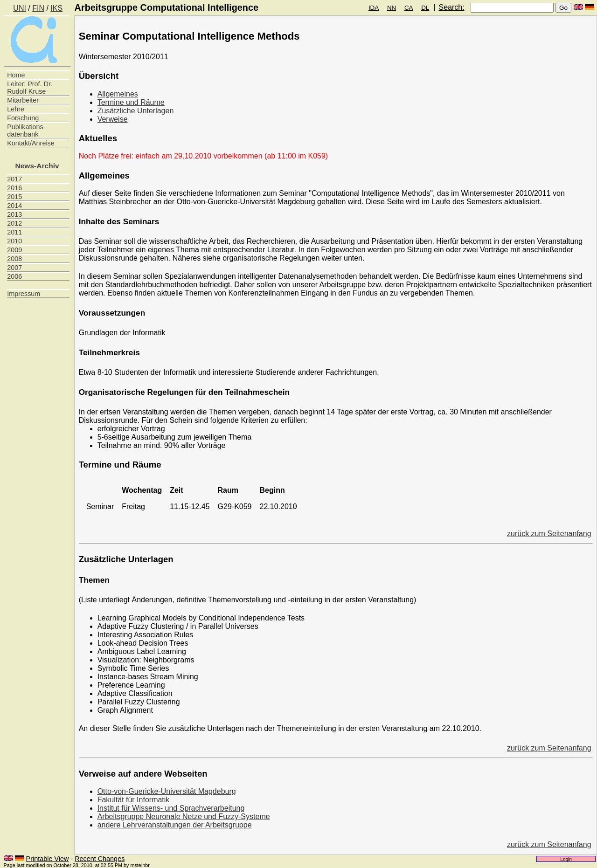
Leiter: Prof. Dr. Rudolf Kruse (30, 88)
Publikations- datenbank (26, 131)
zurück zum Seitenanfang (549, 534)
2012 (14, 223)
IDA (374, 8)
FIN (38, 8)
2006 (14, 276)
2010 (14, 241)
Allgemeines (118, 94)
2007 (14, 268)
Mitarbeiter (23, 100)
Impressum (24, 294)
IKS (56, 8)
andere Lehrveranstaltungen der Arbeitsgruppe (175, 825)
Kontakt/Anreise (31, 143)
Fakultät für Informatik (134, 800)
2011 (14, 232)
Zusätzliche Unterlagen (136, 111)
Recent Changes (100, 859)
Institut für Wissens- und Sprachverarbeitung (171, 808)
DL (425, 8)
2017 (14, 179)
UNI (20, 8)
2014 (14, 206)
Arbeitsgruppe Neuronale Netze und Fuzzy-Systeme (184, 816)
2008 (14, 259)
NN (392, 8)
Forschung (23, 118)
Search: (451, 7)
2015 (14, 197)
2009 (14, 250)
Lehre (16, 109)
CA (409, 8)
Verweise (113, 119)
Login (566, 859)
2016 (14, 188)
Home (16, 75)
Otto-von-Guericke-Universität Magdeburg (167, 791)
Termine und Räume (131, 102)
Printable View (48, 859)
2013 (14, 214)
